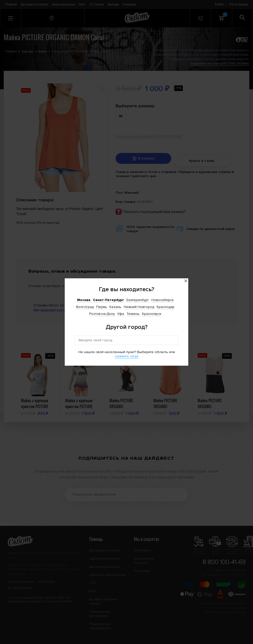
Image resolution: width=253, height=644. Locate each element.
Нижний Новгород (139, 307)
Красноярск (152, 314)
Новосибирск (163, 300)
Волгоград (85, 307)
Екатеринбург (138, 300)
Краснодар (166, 307)
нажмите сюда (127, 356)
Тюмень (133, 314)
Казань (115, 307)
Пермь (102, 307)
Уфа (121, 314)
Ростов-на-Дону (102, 314)
